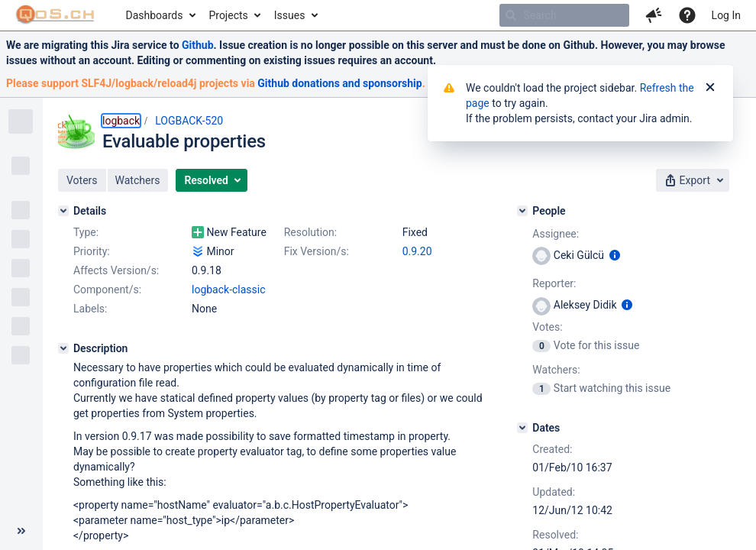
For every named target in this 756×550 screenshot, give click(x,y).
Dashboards (155, 15)
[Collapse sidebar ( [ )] (21, 531)
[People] (522, 211)
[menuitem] (160, 15)
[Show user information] (615, 255)
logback (121, 121)
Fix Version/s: (317, 251)
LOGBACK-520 (189, 121)
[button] (654, 15)
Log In (726, 15)
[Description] (63, 348)
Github (198, 45)
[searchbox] (564, 15)
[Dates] (522, 428)
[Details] (63, 211)
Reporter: (554, 283)
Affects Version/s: (116, 270)
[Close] (710, 88)
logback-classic (229, 290)
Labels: (90, 309)
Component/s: (107, 290)
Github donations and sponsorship (339, 83)
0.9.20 (417, 251)
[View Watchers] (543, 388)
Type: (86, 232)
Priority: (92, 251)
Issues (290, 15)
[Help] (687, 15)
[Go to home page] (55, 15)
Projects (228, 15)
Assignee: (556, 234)
